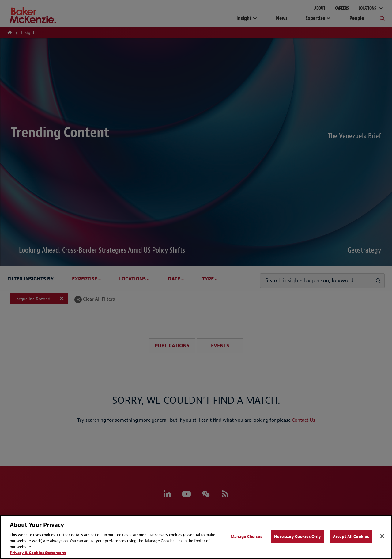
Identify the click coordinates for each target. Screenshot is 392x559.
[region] (196, 537)
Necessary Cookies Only (298, 536)
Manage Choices (246, 536)
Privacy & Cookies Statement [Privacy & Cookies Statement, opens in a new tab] (38, 553)
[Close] (382, 536)
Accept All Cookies (351, 536)
